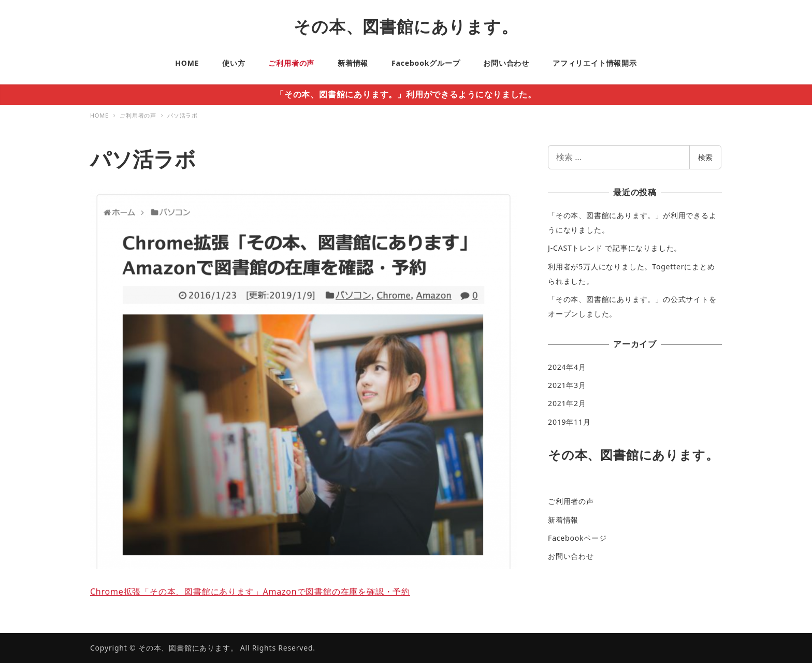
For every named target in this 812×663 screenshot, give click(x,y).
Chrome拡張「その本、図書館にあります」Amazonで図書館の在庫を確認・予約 (250, 592)
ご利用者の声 (571, 501)
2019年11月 (569, 422)
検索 (705, 157)
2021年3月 (567, 385)
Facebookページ (577, 538)
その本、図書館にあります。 (406, 26)
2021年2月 (567, 403)
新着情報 (563, 520)
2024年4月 (567, 367)
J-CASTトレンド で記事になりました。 (615, 248)
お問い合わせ (571, 556)
